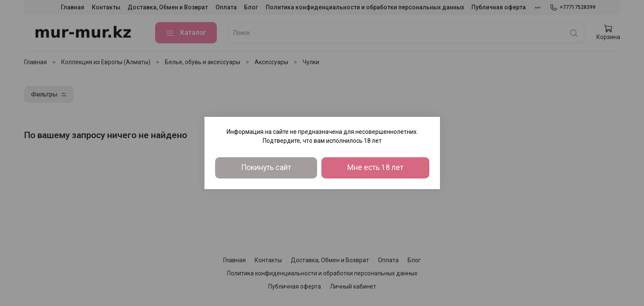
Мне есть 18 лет (375, 167)
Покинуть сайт (266, 167)
